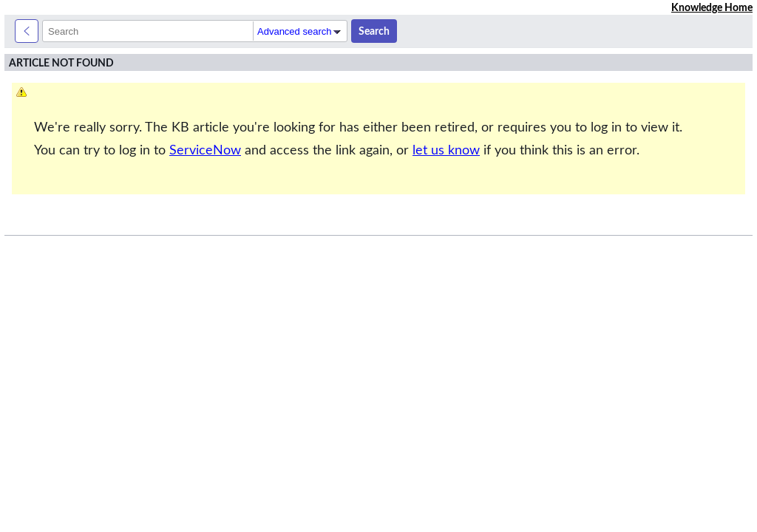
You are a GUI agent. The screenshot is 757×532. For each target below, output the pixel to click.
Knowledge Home (712, 7)
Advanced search (300, 31)
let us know (446, 150)
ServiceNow (205, 150)
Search (374, 31)
